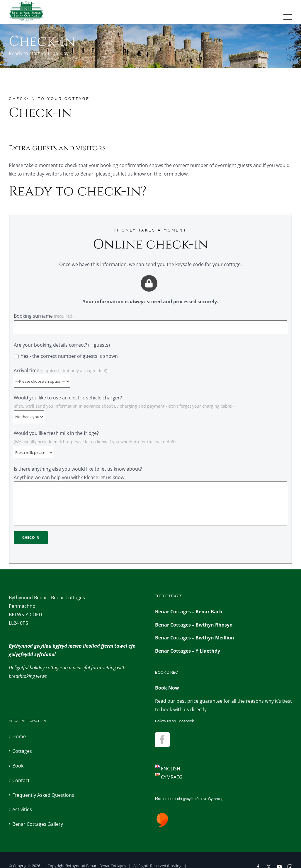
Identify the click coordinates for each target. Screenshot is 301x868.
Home (19, 736)
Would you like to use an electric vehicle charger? (124, 407)
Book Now (167, 688)
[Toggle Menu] (288, 17)
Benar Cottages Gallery (38, 824)
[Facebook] (162, 740)
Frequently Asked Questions (43, 795)
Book (18, 766)
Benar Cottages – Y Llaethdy (188, 651)
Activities (22, 809)
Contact (21, 780)
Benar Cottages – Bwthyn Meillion (195, 638)
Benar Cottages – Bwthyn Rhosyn (194, 625)
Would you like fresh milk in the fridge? (95, 442)
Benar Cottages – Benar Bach (189, 612)
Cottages (22, 751)
